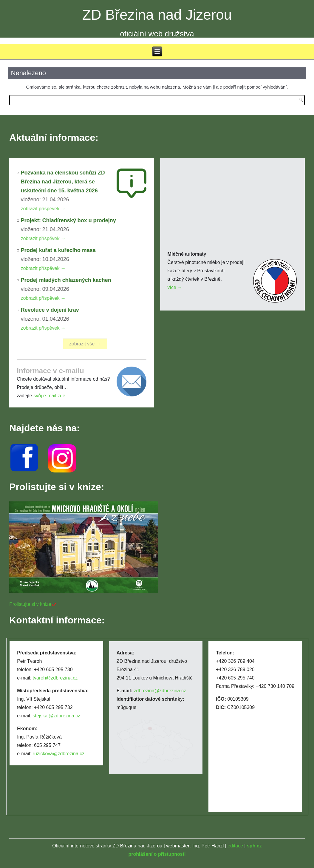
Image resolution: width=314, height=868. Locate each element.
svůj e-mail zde (49, 396)
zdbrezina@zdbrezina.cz (160, 691)
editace (235, 846)
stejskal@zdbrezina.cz (57, 716)
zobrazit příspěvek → (44, 209)
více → (175, 287)
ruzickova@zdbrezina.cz (59, 754)
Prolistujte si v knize (30, 604)
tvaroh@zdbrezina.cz (55, 678)
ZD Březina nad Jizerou (157, 15)
